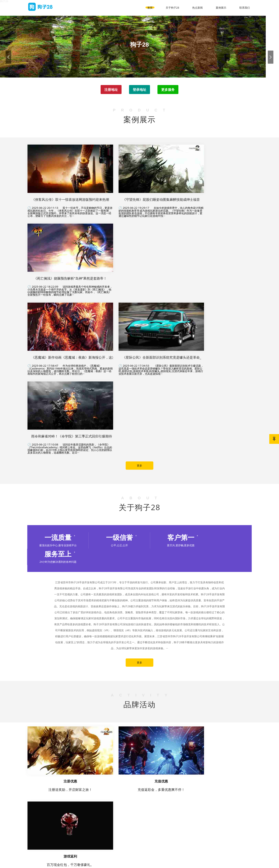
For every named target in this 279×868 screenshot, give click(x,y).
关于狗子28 (172, 6)
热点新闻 (197, 6)
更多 (139, 299)
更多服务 (169, 90)
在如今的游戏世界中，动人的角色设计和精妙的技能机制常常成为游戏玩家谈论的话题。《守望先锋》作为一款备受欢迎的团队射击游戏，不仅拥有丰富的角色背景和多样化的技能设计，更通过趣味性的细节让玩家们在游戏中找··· (139, 181)
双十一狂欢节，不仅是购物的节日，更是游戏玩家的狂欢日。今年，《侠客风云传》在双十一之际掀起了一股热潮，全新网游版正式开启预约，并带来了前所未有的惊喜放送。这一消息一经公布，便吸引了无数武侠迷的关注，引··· (63, 181)
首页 (150, 6)
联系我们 (245, 6)
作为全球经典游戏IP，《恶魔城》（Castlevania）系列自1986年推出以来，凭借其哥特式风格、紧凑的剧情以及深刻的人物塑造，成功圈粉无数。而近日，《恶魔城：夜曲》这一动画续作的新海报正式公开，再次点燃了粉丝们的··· (63, 255)
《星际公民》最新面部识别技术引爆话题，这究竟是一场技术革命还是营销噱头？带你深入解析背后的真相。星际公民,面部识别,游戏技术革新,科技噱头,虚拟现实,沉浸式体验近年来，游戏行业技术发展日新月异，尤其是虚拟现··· (139, 255)
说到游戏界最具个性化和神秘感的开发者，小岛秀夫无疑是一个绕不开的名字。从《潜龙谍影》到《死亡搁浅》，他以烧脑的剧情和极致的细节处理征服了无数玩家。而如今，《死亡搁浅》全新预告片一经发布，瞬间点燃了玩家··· (216, 181)
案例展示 (221, 6)
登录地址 (139, 90)
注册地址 (110, 90)
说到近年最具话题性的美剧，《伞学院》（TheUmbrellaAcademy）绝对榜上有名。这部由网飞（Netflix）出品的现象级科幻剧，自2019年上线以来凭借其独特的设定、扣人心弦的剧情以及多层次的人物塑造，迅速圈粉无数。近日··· (216, 255)
